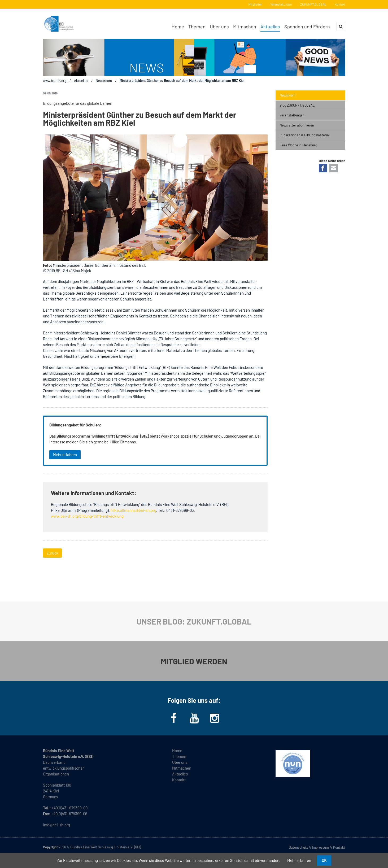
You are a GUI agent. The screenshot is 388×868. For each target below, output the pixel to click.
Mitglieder (255, 4)
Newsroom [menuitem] (288, 95)
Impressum (321, 847)
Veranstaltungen (281, 4)
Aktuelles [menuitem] (270, 27)
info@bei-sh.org (56, 825)
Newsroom (104, 81)
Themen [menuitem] (197, 27)
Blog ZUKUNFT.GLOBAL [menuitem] (297, 105)
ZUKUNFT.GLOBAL (313, 4)
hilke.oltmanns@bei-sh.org (133, 510)
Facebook (323, 168)
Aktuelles (81, 81)
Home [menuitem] (178, 27)
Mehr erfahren (65, 455)
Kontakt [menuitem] (179, 780)
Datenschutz (298, 847)
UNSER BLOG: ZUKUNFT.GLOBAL (194, 621)
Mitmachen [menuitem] (245, 27)
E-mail (334, 168)
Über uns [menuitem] (219, 27)
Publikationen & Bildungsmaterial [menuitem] (305, 135)
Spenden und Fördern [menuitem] (307, 27)
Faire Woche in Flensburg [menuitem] (298, 145)
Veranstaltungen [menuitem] (292, 115)
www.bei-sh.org (55, 81)
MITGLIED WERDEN (194, 661)
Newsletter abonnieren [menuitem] (297, 125)
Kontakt (340, 4)
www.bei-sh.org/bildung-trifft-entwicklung (87, 516)
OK (324, 860)
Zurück (52, 553)
